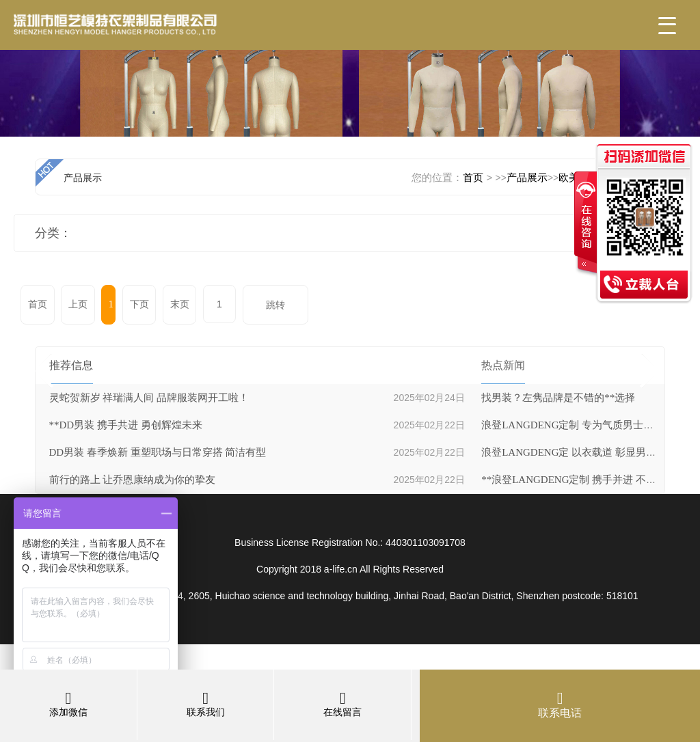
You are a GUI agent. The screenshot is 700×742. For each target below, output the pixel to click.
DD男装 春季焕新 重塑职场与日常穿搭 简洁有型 (158, 452)
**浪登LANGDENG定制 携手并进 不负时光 (579, 480)
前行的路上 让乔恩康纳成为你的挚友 (133, 480)
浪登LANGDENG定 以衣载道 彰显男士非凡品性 (589, 452)
